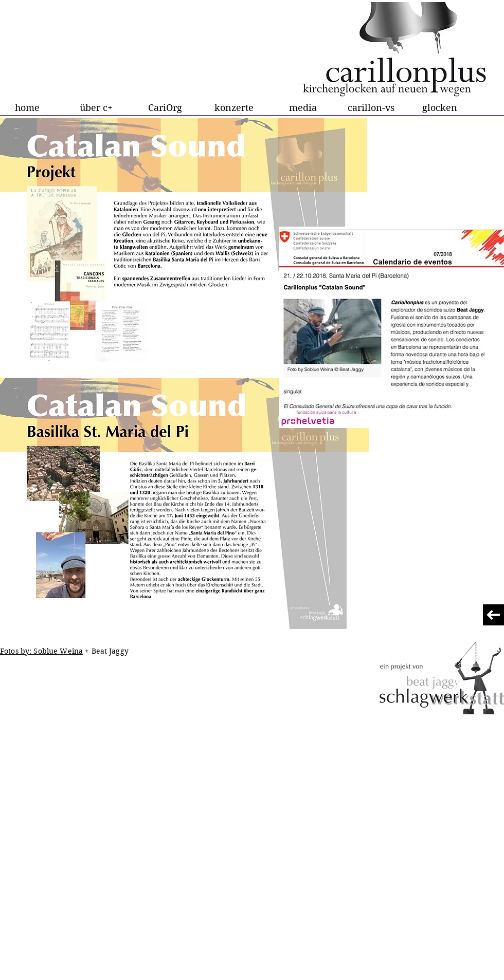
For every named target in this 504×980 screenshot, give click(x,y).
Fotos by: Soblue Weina (41, 651)
